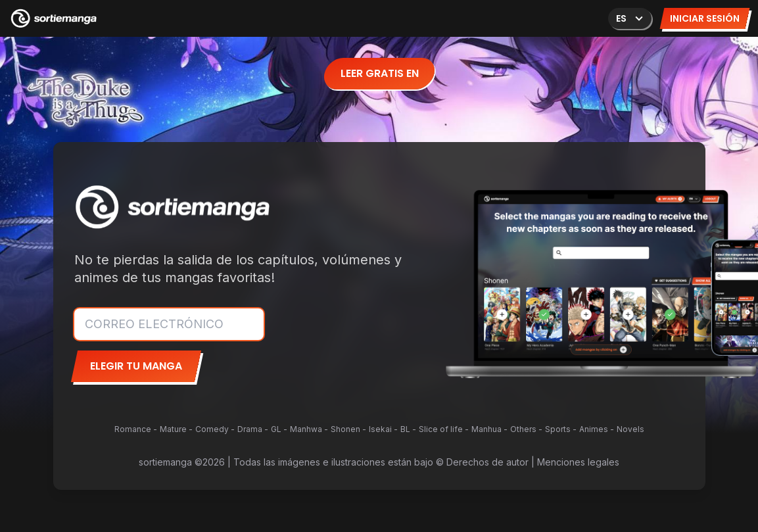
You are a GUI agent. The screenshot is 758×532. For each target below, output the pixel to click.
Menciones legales (578, 462)
